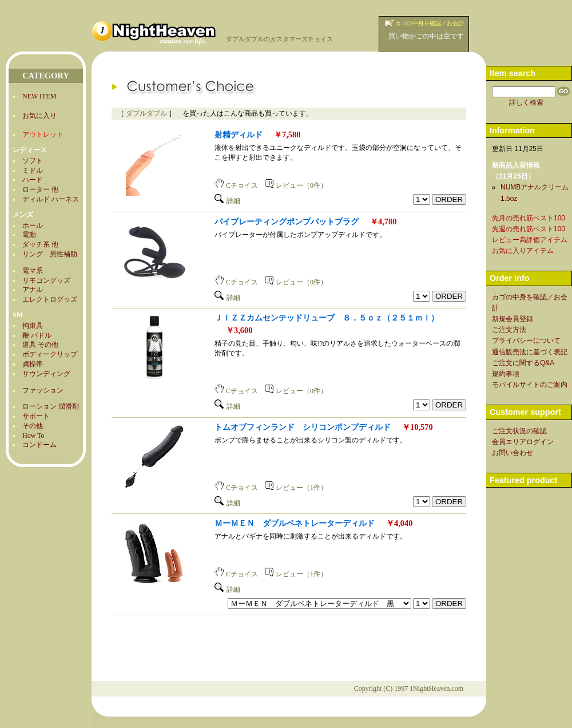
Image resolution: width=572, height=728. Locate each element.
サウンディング (46, 374)
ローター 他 (40, 189)
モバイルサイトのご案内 (530, 385)
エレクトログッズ (50, 299)
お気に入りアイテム (523, 251)
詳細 (227, 201)
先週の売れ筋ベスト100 (529, 229)
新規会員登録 (513, 319)
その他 (33, 426)
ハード (33, 180)
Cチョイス (236, 185)
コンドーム (39, 445)
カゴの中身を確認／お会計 (430, 23)
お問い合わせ (513, 453)
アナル (33, 290)
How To (33, 436)
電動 (29, 235)
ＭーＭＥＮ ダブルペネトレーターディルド (295, 523)
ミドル (33, 171)
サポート (36, 416)
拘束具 (33, 326)
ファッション (43, 390)
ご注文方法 (509, 330)
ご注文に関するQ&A (523, 363)
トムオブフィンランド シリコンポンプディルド (303, 427)
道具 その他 (40, 345)
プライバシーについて (526, 341)
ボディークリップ (50, 354)
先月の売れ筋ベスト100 (529, 218)
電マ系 (33, 271)
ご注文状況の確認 (519, 431)
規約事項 (506, 374)
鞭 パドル (37, 335)
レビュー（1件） (296, 488)
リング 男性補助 (50, 254)
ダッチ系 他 (40, 244)
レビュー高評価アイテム (530, 240)
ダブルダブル (146, 113)
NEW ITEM (39, 96)
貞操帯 (33, 364)
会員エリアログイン (523, 442)
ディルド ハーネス (51, 199)
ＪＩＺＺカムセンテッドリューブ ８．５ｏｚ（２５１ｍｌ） (327, 318)
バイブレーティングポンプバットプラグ (287, 221)
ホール (33, 225)
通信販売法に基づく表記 (530, 352)
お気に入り (39, 116)
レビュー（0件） (296, 185)
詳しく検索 (526, 102)
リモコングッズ (46, 280)
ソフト (33, 161)
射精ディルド (239, 134)
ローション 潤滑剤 (51, 406)
